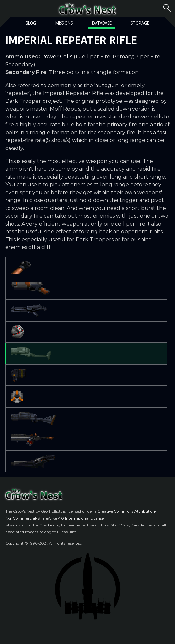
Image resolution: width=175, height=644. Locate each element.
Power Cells (57, 57)
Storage (140, 23)
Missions (64, 23)
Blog (31, 23)
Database (102, 23)
